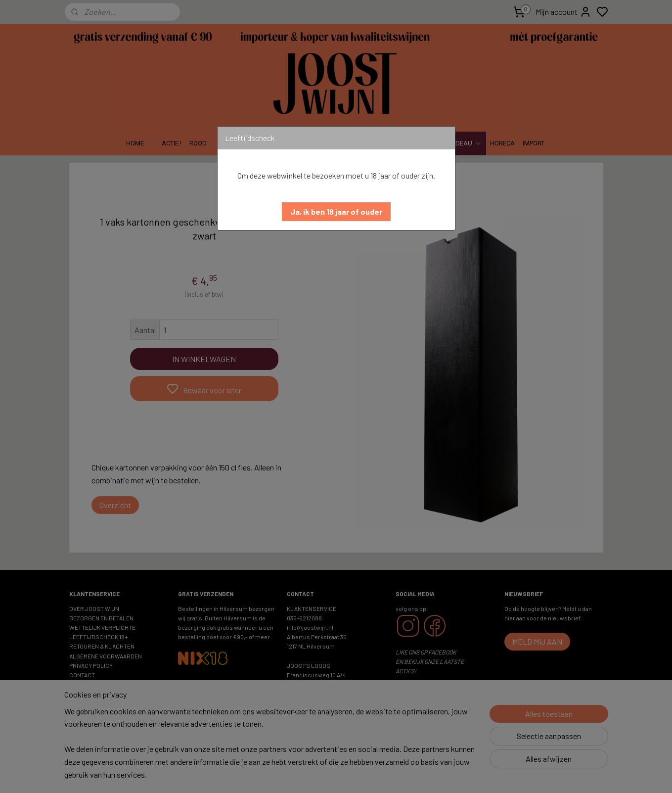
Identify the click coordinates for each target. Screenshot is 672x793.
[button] (336, 212)
